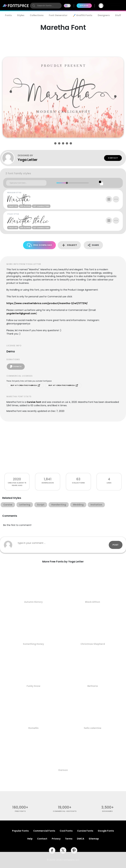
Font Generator (58, 15)
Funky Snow (33, 686)
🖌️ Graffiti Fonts (83, 15)
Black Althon (93, 602)
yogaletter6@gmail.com (21, 313)
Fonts (8, 15)
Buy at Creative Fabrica (25, 385)
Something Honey (33, 644)
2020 (17, 479)
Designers (104, 15)
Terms (69, 839)
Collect (69, 245)
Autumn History (33, 602)
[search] (46, 6)
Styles (21, 15)
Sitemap (94, 839)
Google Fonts (106, 831)
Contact (113, 158)
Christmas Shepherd (93, 644)
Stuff (118, 15)
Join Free (116, 6)
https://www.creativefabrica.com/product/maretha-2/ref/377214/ (47, 303)
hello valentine (93, 728)
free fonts (20, 811)
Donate (16, 367)
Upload (84, 6)
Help (30, 839)
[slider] (67, 183)
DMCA (81, 839)
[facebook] (52, 850)
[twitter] (63, 850)
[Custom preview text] (26, 183)
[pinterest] (74, 850)
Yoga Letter (28, 160)
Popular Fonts (20, 831)
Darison (63, 770)
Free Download (39, 245)
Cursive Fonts (85, 831)
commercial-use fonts (65, 811)
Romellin (33, 728)
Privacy (56, 839)
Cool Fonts (66, 831)
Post (116, 545)
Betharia (93, 686)
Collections (37, 15)
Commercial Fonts (44, 831)
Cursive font (34, 402)
